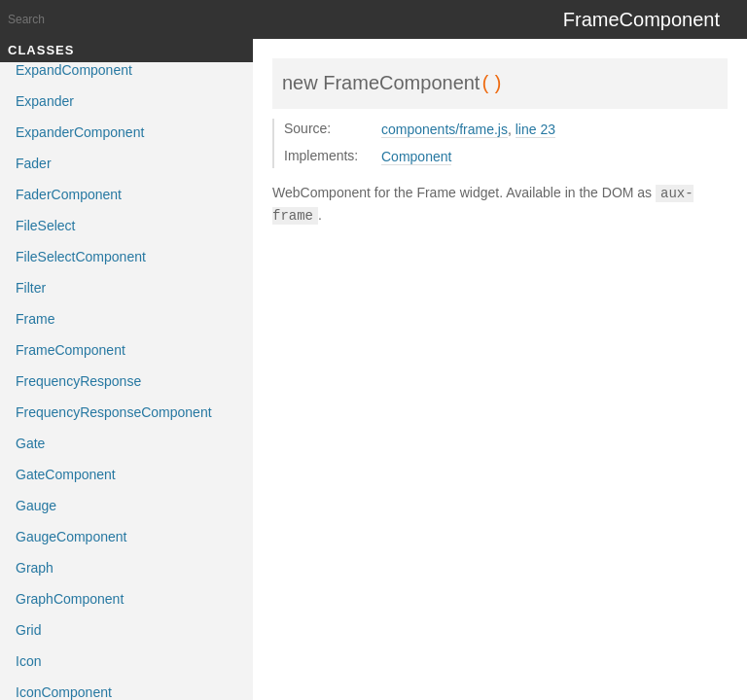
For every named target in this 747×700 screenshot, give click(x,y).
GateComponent (66, 474)
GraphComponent (70, 599)
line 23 (535, 129)
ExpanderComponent (80, 132)
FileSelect (45, 226)
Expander (45, 101)
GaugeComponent (71, 537)
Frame (35, 319)
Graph (35, 568)
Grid (28, 630)
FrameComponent (71, 350)
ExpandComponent (74, 70)
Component (416, 157)
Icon (28, 661)
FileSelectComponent (81, 257)
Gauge (36, 506)
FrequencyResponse (78, 381)
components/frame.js (445, 129)
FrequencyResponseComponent (114, 412)
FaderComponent (69, 194)
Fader (34, 163)
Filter (31, 288)
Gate (30, 443)
